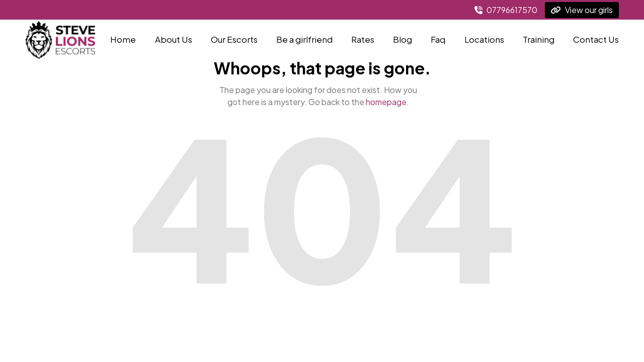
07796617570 (506, 10)
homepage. (387, 102)
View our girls (582, 10)
